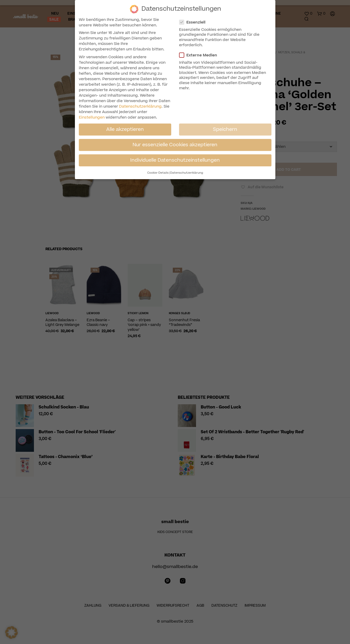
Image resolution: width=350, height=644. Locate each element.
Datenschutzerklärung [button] (187, 173)
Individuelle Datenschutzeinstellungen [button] (175, 160)
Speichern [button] (225, 129)
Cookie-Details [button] (158, 173)
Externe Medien (200, 55)
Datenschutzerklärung (140, 106)
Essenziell (194, 22)
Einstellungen (92, 117)
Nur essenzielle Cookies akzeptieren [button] (175, 145)
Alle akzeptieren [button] (125, 129)
